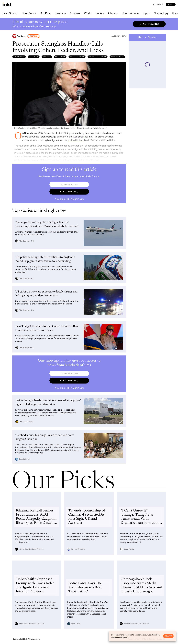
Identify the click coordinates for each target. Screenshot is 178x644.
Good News (29, 13)
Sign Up (171, 4)
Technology (161, 13)
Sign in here (78, 199)
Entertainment (131, 13)
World (88, 13)
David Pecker (34, 57)
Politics (100, 13)
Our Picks (46, 13)
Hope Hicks (47, 57)
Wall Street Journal (77, 57)
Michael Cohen (60, 57)
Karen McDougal (19, 57)
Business (61, 13)
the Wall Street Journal (98, 57)
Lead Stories (10, 13)
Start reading (149, 24)
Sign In (158, 4)
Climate (113, 13)
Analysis (75, 13)
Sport (147, 13)
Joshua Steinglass (117, 57)
